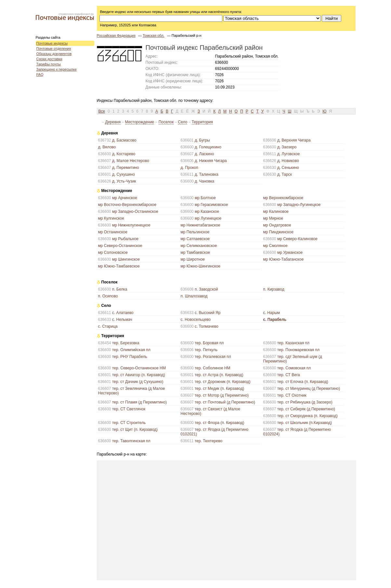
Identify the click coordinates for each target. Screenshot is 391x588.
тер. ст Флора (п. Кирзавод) (220, 423)
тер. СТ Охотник (292, 395)
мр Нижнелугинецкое (131, 225)
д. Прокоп (189, 168)
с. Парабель (275, 320)
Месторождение (140, 122)
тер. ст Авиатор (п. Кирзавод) (139, 375)
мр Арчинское (125, 198)
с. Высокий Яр (208, 313)
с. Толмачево (207, 326)
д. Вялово (107, 147)
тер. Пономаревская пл (298, 350)
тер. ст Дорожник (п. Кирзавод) (223, 382)
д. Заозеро (287, 147)
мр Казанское (207, 212)
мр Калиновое (276, 212)
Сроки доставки (49, 59)
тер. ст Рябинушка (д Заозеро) (305, 402)
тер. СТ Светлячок (129, 409)
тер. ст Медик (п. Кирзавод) (219, 389)
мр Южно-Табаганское (284, 259)
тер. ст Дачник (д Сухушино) (138, 382)
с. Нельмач (122, 320)
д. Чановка (204, 181)
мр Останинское (113, 232)
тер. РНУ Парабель (130, 357)
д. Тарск (285, 174)
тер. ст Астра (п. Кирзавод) (219, 375)
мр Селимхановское (199, 246)
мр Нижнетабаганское (201, 225)
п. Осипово (108, 296)
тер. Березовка (126, 343)
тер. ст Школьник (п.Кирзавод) (305, 423)
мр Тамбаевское (195, 253)
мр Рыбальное (125, 239)
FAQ (40, 75)
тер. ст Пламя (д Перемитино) (139, 402)
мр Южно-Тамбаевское (119, 266)
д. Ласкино (204, 154)
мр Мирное (273, 218)
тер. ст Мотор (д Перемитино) (222, 395)
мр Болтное (205, 198)
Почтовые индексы (52, 43)
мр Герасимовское (211, 205)
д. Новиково (288, 161)
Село (183, 122)
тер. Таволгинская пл (131, 441)
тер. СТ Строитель (129, 423)
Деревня (113, 122)
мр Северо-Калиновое (297, 239)
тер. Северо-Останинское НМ (139, 368)
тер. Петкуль (206, 350)
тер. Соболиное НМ (213, 368)
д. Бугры (202, 140)
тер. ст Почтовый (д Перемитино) (225, 402)
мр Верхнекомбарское (283, 198)
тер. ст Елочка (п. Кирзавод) (303, 382)
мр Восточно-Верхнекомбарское (127, 205)
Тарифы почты (49, 64)
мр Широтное (193, 259)
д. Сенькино (288, 168)
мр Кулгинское (111, 218)
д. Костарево (124, 154)
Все (102, 111)
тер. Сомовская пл (294, 368)
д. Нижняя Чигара (211, 161)
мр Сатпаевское (195, 239)
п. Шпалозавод (194, 296)
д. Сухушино (124, 174)
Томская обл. (154, 35)
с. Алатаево (123, 313)
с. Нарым (272, 313)
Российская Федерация (116, 35)
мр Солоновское (113, 253)
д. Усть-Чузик (124, 181)
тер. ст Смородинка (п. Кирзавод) (307, 416)
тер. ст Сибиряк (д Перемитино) (306, 409)
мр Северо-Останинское (120, 246)
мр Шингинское (126, 259)
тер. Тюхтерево (209, 441)
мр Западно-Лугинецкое (299, 205)
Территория (202, 122)
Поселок (166, 122)
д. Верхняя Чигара (294, 140)
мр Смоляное (275, 246)
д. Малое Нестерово (131, 161)
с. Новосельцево (196, 320)
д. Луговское (288, 154)
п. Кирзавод (274, 289)
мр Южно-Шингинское (201, 266)
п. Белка (120, 289)
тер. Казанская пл (293, 343)
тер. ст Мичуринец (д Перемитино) (309, 389)
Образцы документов (54, 54)
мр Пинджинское (278, 232)
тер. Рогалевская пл (213, 357)
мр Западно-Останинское (135, 212)
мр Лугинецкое (208, 218)
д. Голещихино (208, 147)
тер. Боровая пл (209, 343)
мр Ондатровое (277, 225)
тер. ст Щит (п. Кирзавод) (135, 430)
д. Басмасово (124, 140)
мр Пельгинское (195, 232)
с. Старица (108, 326)
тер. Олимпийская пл (131, 350)
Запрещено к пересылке (57, 69)
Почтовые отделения (54, 48)
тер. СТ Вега (289, 375)
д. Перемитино (126, 168)
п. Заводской (206, 289)
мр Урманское (290, 253)
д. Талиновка (207, 174)
